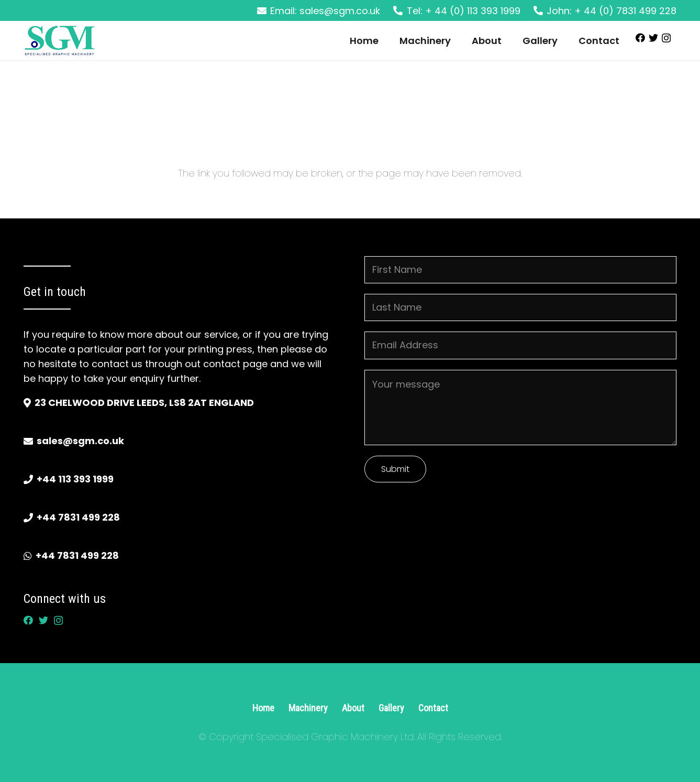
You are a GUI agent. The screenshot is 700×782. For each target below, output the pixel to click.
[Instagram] (666, 38)
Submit (395, 469)
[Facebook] (640, 38)
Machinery (308, 708)
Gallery (391, 708)
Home (263, 708)
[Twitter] (653, 38)
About (353, 708)
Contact (433, 708)
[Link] (60, 41)
